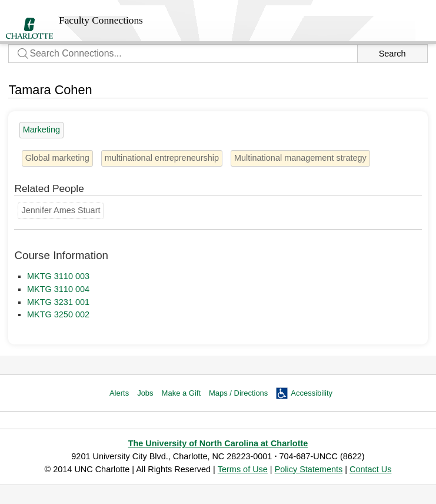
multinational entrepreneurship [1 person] (162, 158)
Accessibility (312, 393)
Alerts (119, 393)
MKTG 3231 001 (58, 302)
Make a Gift (181, 393)
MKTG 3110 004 (58, 289)
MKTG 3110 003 (58, 276)
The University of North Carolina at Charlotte (218, 443)
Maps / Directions (238, 393)
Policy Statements (309, 469)
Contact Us (370, 469)
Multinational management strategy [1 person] (300, 158)
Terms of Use (243, 469)
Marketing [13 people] (41, 130)
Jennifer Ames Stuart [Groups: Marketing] (61, 210)
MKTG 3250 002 (58, 314)
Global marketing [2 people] (57, 158)
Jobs (145, 393)
